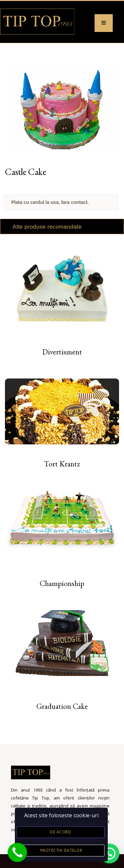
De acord (61, 832)
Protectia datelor (62, 850)
